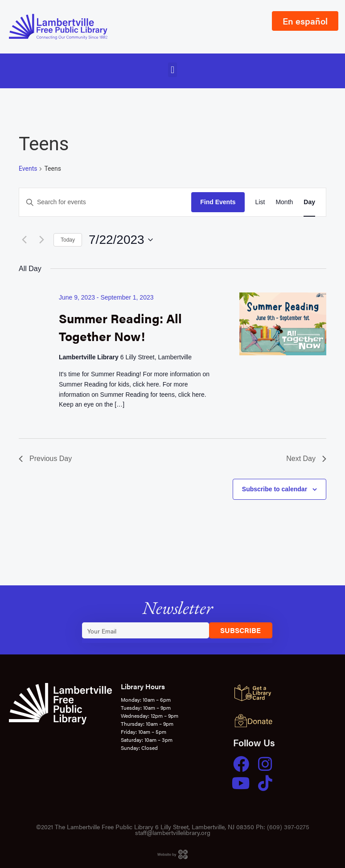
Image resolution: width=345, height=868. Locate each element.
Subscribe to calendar (275, 489)
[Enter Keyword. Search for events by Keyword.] (105, 202)
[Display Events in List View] (260, 202)
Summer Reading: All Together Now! (120, 327)
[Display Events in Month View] (284, 202)
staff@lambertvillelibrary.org (173, 832)
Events (28, 169)
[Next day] (41, 240)
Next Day (306, 459)
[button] (172, 70)
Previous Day (45, 459)
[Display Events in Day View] (309, 202)
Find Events (218, 202)
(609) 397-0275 (288, 827)
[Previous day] (24, 240)
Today (68, 240)
